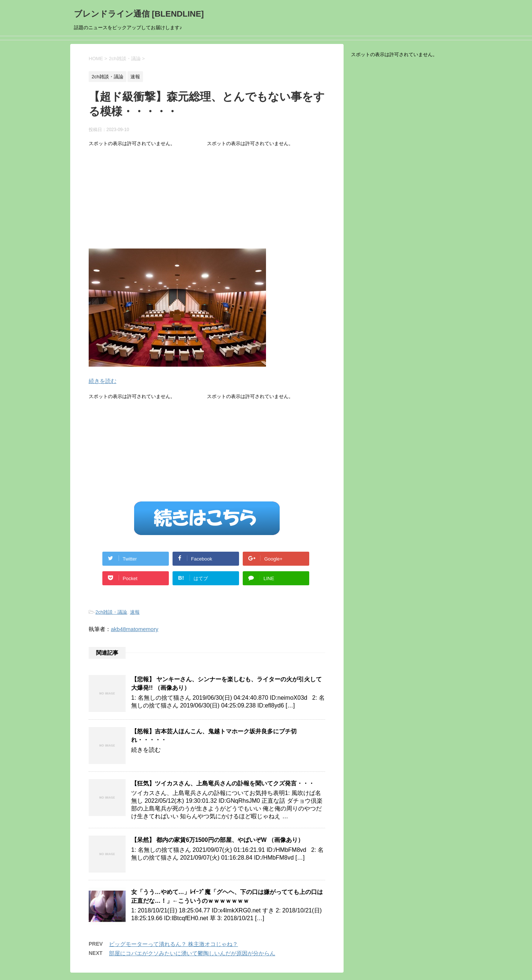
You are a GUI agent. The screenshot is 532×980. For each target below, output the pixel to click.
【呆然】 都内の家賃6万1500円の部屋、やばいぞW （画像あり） (217, 840)
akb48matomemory (134, 629)
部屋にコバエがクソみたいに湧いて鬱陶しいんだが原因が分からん (192, 953)
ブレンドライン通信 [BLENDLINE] (139, 14)
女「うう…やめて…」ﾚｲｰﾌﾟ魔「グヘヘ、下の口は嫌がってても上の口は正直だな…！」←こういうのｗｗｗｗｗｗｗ (227, 896)
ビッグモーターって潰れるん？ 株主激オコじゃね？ (173, 944)
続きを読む (103, 381)
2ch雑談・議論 (111, 612)
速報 (135, 612)
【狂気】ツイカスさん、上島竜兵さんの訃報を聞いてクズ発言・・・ (223, 783)
